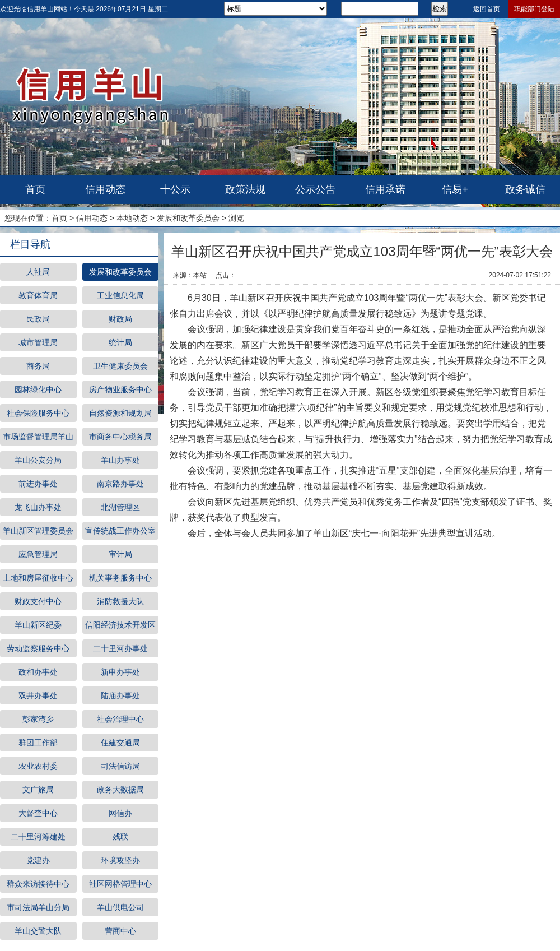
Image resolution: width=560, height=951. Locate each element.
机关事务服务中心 (120, 578)
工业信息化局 (120, 295)
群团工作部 (38, 743)
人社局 (38, 272)
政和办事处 (38, 672)
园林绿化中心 (38, 389)
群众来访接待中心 (38, 884)
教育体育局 (38, 295)
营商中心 (120, 931)
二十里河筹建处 (38, 837)
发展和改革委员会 (188, 218)
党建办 (38, 860)
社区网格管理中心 (120, 884)
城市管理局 (38, 342)
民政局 (38, 319)
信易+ (455, 189)
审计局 (120, 554)
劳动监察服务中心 (38, 648)
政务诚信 (525, 189)
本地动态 (132, 218)
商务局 (38, 366)
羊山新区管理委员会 (38, 531)
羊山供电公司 (120, 907)
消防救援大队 (120, 601)
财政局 (120, 319)
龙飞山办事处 (38, 507)
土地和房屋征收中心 (38, 578)
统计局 (120, 342)
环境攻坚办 (120, 860)
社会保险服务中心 (38, 413)
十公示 (175, 189)
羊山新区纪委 (38, 625)
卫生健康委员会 (120, 366)
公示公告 (315, 189)
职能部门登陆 (534, 9)
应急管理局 (38, 554)
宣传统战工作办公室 (120, 531)
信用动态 (105, 189)
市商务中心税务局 (120, 437)
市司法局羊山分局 (38, 907)
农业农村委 (38, 766)
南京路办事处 (120, 484)
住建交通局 (120, 743)
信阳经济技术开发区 (120, 625)
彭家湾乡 (38, 719)
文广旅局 (38, 790)
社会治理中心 (120, 719)
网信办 (120, 813)
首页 (35, 189)
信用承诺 (385, 189)
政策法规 (245, 189)
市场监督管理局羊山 (38, 437)
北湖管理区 (120, 507)
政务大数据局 (120, 790)
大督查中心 (38, 813)
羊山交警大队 (38, 931)
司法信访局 (120, 766)
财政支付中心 (38, 601)
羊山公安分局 (38, 460)
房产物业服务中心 (120, 389)
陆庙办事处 (120, 695)
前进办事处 (38, 484)
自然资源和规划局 (120, 413)
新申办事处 (120, 672)
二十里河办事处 (120, 648)
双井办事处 (38, 695)
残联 (120, 837)
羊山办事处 (120, 460)
